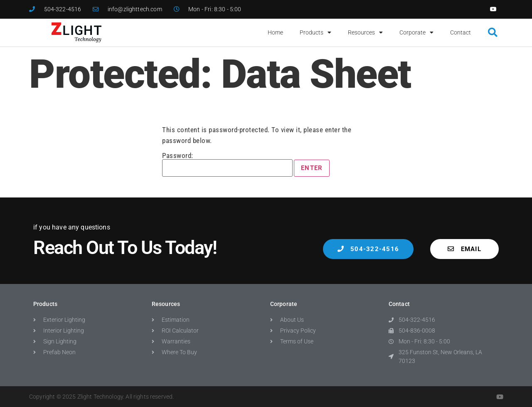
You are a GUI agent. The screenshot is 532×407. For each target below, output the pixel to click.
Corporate (416, 32)
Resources (365, 32)
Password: (227, 164)
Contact (461, 32)
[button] (493, 33)
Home (275, 32)
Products (315, 32)
